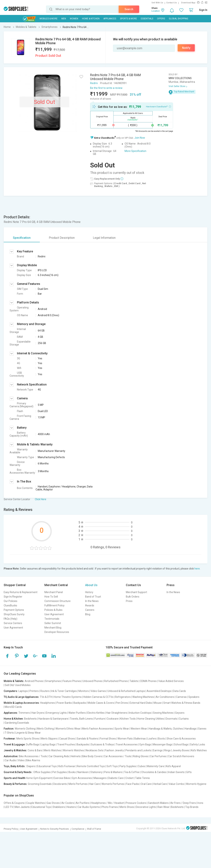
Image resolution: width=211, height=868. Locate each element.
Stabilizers (59, 807)
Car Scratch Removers (181, 756)
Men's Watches (53, 750)
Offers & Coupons (14, 803)
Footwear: (10, 739)
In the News (92, 601)
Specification (22, 238)
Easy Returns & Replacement (21, 592)
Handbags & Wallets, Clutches (166, 729)
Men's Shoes (127, 807)
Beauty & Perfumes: (15, 784)
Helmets (76, 756)
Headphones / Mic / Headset (108, 803)
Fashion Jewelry (114, 750)
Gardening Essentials (17, 723)
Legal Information (104, 238)
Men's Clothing (45, 729)
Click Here (41, 499)
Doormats (171, 719)
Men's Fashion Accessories (97, 729)
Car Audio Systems (89, 807)
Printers (34, 691)
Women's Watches (73, 750)
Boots (162, 739)
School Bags (181, 744)
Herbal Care (160, 784)
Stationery (96, 772)
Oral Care (146, 784)
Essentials (147, 19)
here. (197, 569)
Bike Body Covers (92, 756)
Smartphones (53, 681)
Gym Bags (145, 744)
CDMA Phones (148, 681)
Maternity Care (156, 766)
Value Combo (176, 784)
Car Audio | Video (15, 760)
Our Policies (11, 601)
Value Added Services (171, 681)
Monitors (84, 691)
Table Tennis (142, 778)
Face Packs (133, 784)
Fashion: (9, 729)
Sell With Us (157, 3)
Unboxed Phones (93, 681)
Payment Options (14, 610)
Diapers (31, 766)
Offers (161, 19)
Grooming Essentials (40, 784)
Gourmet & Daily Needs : (18, 772)
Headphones (48, 703)
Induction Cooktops (140, 713)
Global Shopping (178, 19)
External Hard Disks (141, 703)
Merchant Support (136, 592)
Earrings (158, 750)
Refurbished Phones (116, 681)
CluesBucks (10, 605)
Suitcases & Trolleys (102, 744)
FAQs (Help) (11, 619)
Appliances (110, 19)
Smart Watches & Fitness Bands (182, 703)
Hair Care (95, 784)
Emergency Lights (56, 713)
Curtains (184, 719)
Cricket (129, 778)
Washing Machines (143, 697)
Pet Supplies (60, 772)
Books (72, 772)
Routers (45, 691)
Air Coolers (68, 803)
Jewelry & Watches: (15, 750)
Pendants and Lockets (138, 750)
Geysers (180, 713)
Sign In (203, 10)
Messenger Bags (163, 744)
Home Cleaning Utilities (151, 719)
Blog (88, 614)
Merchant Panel (54, 592)
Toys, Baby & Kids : (15, 766)
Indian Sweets (176, 772)
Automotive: (11, 756)
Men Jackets (22, 807)
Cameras (181, 697)
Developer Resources (57, 632)
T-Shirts (9, 733)
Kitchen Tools (128, 719)
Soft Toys (112, 766)
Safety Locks (198, 744)
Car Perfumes (158, 756)
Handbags (191, 729)
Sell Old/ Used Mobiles (18, 685)
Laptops (23, 691)
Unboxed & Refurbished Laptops (126, 691)
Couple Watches (36, 803)
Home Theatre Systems (68, 697)
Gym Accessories (82, 778)
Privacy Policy (11, 829)
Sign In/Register (13, 597)
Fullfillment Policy (54, 605)
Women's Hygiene (196, 784)
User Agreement (13, 628)
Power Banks (64, 703)
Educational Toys (47, 766)
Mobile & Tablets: (14, 681)
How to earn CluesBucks (158, 106)
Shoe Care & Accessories (181, 739)
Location (156, 11)
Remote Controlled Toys (91, 766)
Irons (200, 803)
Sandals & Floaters (87, 739)
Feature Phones (72, 681)
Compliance (78, 829)
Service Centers (13, 623)
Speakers (194, 697)
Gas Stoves (53, 803)
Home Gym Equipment (39, 778)
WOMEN (74, 19)
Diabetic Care (116, 778)
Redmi (94, 83)
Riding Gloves (141, 756)
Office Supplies (42, 772)
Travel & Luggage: (15, 744)
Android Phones (34, 681)
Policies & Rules (53, 610)
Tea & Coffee (132, 772)
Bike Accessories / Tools (33, 756)
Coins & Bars (35, 750)
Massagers (100, 778)
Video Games (98, 691)
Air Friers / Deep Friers (183, 803)
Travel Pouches (66, 744)
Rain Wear (163, 807)
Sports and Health (14, 778)
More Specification (135, 151)
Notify (186, 48)
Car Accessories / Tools (118, 756)
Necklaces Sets (95, 750)
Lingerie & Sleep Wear (28, 733)
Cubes (142, 766)
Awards (90, 605)
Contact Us (171, 3)
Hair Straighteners (117, 713)
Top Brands (192, 807)
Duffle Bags (33, 744)
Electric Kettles (96, 713)
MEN (64, 19)
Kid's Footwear (67, 766)
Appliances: (11, 713)
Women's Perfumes (113, 784)
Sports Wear (122, 729)
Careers (90, 610)
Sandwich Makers (158, 803)
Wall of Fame (94, 829)
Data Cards (179, 691)
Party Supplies (128, 766)
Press (129, 601)
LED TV (9, 807)
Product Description (62, 238)
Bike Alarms (33, 760)
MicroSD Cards (13, 707)
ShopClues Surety (14, 614)
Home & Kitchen (91, 19)
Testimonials (52, 619)
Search (129, 9)
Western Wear (139, 729)
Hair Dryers (38, 713)
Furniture (100, 719)
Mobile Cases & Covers (101, 703)
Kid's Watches (199, 750)
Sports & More (128, 19)
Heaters (71, 807)
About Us (91, 585)
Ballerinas (140, 739)
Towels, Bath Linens (81, 719)
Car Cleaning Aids (59, 756)
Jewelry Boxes (181, 750)
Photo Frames (110, 807)
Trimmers (24, 713)
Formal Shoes (108, 739)
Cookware (113, 719)
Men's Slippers (49, 739)
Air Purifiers (83, 803)
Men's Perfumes (78, 784)
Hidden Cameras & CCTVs (98, 697)
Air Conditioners (165, 697)
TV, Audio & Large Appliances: (21, 697)
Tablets (134, 681)
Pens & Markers (113, 772)
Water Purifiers (77, 713)
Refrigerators (123, 697)
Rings (167, 750)
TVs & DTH (46, 697)
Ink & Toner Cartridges (64, 691)
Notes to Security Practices (54, 829)
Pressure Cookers (136, 803)
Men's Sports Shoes (28, 739)
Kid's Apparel (173, 766)
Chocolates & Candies (154, 772)
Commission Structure (57, 601)
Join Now (140, 138)
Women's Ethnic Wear (68, 729)
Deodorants (60, 784)
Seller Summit (53, 623)
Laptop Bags (48, 744)
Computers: (11, 691)
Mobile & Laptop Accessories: (22, 703)
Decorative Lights (146, 807)
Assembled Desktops (159, 691)
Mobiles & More (49, 19)
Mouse (158, 703)
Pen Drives (122, 703)
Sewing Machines (163, 713)
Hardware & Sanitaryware (53, 719)
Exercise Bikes (62, 778)
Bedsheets (30, 719)
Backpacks (80, 703)
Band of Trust (93, 597)
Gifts (189, 772)
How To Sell (51, 597)
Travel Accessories (127, 744)
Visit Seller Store (177, 86)
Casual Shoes (67, 739)
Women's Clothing (25, 729)
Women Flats (125, 739)
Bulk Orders (133, 597)
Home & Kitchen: (14, 719)
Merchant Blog (53, 628)
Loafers (152, 739)
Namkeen (83, 772)
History (89, 592)
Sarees (202, 729)
